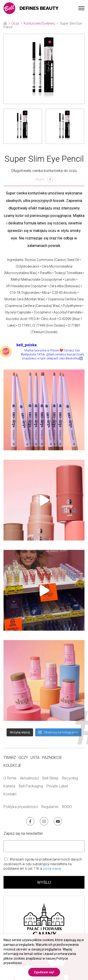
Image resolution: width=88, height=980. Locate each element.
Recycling (70, 778)
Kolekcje (12, 766)
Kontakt (10, 794)
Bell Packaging (31, 786)
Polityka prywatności (21, 807)
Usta (35, 758)
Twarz (10, 758)
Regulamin (50, 807)
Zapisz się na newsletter (23, 833)
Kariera (9, 786)
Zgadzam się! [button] (44, 972)
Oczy (15, 23)
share (44, 179)
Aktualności (29, 778)
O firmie (10, 778)
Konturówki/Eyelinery (39, 23)
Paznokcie (52, 758)
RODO (67, 807)
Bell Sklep (50, 778)
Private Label (57, 786)
